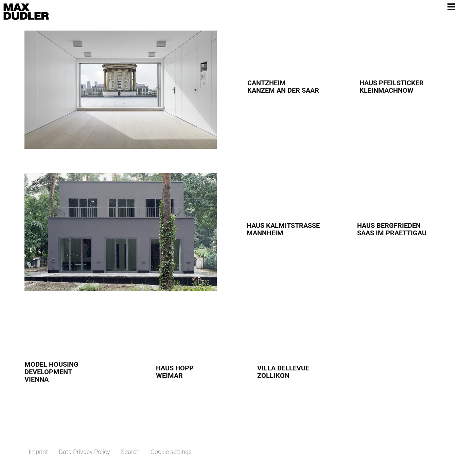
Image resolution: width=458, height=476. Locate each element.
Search (130, 452)
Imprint (38, 452)
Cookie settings (171, 452)
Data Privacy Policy (84, 452)
